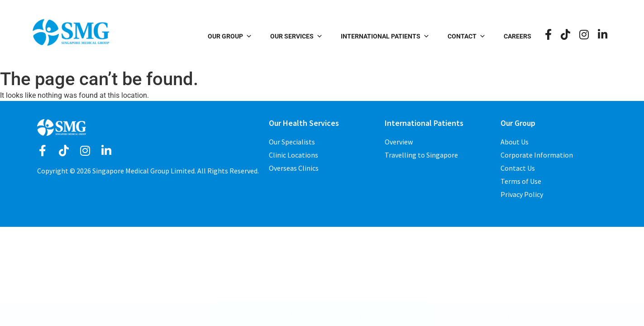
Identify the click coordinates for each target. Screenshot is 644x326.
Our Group (230, 36)
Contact (467, 36)
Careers (518, 36)
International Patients (385, 36)
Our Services (296, 36)
